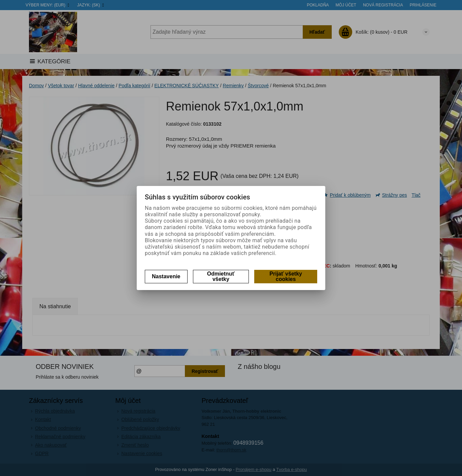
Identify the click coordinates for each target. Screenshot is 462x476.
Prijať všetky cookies (286, 276)
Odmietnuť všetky (221, 276)
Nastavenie (166, 276)
